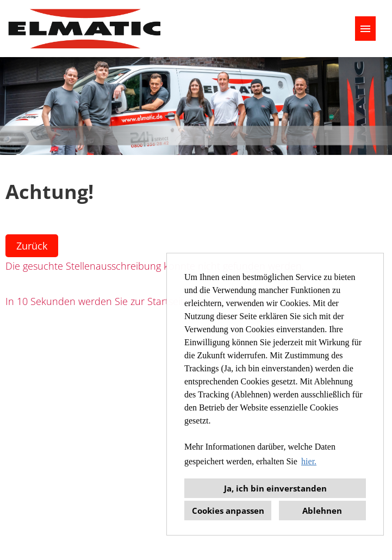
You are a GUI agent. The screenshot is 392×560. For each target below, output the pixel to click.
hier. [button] (309, 461)
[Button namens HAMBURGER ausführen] (365, 29)
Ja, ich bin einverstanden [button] (275, 488)
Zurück (32, 246)
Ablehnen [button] (322, 511)
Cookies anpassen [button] (228, 511)
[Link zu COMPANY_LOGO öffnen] (84, 29)
